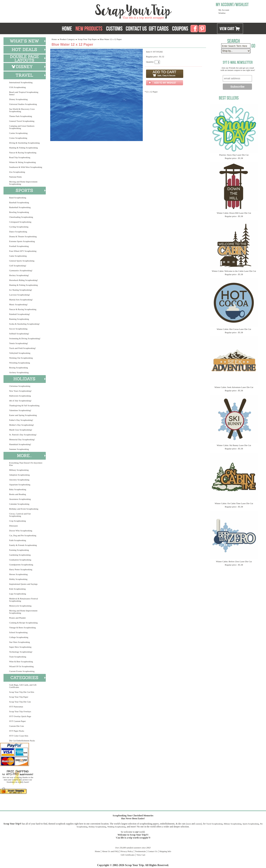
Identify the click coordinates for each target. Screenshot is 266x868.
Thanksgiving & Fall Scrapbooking (24, 405)
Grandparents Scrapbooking (21, 565)
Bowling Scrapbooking (19, 212)
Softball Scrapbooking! (19, 334)
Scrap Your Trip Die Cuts (20, 702)
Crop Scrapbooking (18, 521)
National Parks (15, 177)
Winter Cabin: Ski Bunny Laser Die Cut (234, 445)
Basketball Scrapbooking (20, 207)
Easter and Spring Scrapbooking (23, 415)
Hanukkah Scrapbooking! (20, 444)
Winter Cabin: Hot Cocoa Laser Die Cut (234, 329)
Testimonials (140, 851)
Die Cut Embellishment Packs (22, 741)
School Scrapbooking (18, 632)
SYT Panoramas (16, 707)
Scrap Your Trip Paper (19, 697)
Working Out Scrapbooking (21, 358)
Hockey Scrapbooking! (19, 275)
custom (198, 824)
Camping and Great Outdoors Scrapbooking (22, 127)
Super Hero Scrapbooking (20, 647)
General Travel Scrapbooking (22, 121)
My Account (224, 10)
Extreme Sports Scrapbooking (22, 241)
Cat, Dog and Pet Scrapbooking (23, 535)
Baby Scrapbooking (18, 489)
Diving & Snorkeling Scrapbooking (24, 143)
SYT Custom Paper (17, 721)
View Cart (141, 855)
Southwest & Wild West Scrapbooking (26, 167)
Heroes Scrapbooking (18, 574)
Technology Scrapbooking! (21, 652)
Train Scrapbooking (18, 657)
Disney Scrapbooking (18, 99)
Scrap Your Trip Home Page (107, 11)
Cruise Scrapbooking (18, 138)
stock (189, 824)
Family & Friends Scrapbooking (23, 545)
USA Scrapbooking (17, 87)
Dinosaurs (14, 526)
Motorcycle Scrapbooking (20, 606)
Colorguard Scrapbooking (20, 222)
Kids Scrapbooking (17, 589)
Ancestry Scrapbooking (19, 480)
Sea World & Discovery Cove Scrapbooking (22, 110)
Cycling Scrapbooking (19, 227)
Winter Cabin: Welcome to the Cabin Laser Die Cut (234, 271)
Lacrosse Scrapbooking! (20, 295)
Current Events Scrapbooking (22, 671)
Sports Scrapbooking (251, 824)
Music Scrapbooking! (18, 304)
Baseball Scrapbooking (19, 202)
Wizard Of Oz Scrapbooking (21, 666)
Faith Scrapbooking (18, 540)
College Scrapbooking (19, 637)
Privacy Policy (127, 851)
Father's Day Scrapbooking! (21, 420)
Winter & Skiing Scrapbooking (22, 162)
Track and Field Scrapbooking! (22, 348)
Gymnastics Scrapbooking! (21, 270)
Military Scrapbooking (19, 470)
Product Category (67, 39)
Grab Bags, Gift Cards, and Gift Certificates (23, 686)
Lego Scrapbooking (18, 594)
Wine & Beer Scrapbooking (21, 661)
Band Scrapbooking (18, 198)
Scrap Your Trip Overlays (20, 711)
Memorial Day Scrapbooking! (22, 439)
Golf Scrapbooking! (18, 266)
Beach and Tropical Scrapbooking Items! (24, 93)
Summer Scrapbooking (19, 449)
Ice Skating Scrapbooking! (21, 290)
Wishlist (222, 13)
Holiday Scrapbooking (97, 827)
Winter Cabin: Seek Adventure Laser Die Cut (234, 387)
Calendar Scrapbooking (19, 504)
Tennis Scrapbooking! (19, 343)
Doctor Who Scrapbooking (21, 531)
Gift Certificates (128, 855)
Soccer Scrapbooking (18, 329)
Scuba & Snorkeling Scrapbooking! (24, 324)
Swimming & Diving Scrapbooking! (25, 338)
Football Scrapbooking (19, 246)
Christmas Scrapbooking (20, 386)
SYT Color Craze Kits (19, 736)
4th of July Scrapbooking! (20, 401)
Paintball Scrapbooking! (20, 314)
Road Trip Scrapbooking (20, 157)
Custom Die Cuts (17, 726)
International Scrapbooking (21, 82)
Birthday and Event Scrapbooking (24, 509)
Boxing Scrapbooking (18, 368)
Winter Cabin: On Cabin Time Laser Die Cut (234, 503)
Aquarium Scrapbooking (20, 485)
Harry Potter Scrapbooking (21, 569)
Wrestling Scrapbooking (20, 363)
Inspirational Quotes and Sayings (23, 584)
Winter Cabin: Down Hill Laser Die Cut (234, 213)
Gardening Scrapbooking (20, 555)
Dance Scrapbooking (18, 232)
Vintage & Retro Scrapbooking (22, 627)
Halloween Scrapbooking (20, 396)
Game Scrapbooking (18, 256)
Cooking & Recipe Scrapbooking (23, 623)
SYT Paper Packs (17, 731)
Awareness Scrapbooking (20, 499)
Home (54, 39)
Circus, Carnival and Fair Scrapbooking (20, 515)
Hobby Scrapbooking (18, 579)
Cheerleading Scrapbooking (21, 217)
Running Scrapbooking (19, 319)
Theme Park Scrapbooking (21, 116)
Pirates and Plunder (18, 618)
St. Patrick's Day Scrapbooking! (23, 435)
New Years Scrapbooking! (20, 391)
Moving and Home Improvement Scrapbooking (23, 183)
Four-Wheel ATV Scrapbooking (23, 251)
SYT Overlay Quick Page (20, 716)
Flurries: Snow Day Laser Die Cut (234, 155)
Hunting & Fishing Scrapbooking (23, 148)
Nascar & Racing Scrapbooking (23, 153)
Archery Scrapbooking (19, 372)
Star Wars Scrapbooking (19, 642)
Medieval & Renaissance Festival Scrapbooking (24, 600)
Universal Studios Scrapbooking (23, 104)
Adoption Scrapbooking (19, 475)
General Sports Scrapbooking (22, 261)
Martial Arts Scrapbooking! (21, 300)
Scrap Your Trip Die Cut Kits (22, 692)
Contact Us (153, 851)
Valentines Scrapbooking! (20, 410)
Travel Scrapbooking (214, 824)
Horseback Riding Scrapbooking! (23, 280)
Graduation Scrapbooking (20, 560)
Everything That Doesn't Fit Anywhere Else (26, 464)
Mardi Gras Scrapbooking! (21, 430)
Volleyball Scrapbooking (20, 353)
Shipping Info (165, 851)
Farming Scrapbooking (19, 550)
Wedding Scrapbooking (116, 827)
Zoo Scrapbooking (17, 172)
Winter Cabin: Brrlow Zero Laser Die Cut (234, 561)
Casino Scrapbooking (18, 133)
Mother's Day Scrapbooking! (22, 425)
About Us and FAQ (110, 851)
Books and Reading (18, 494)
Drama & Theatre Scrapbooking (23, 236)
